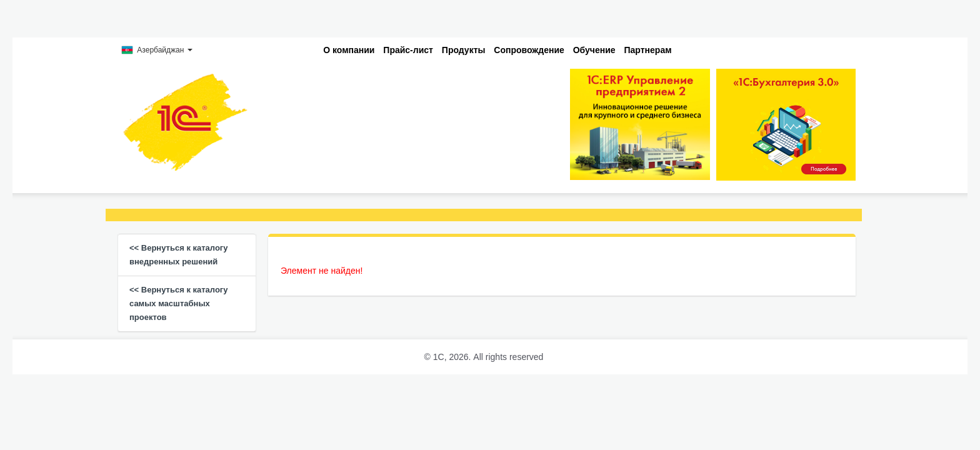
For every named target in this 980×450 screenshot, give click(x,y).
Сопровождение (529, 50)
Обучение (594, 50)
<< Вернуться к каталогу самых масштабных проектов (179, 303)
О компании (349, 50)
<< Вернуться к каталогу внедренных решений (179, 255)
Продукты (464, 50)
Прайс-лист (408, 50)
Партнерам (648, 50)
